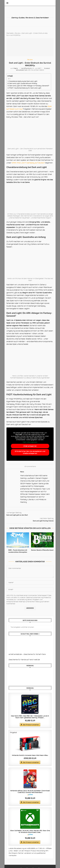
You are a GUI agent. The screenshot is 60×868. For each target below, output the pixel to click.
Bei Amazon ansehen (31, 725)
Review (18, 33)
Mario (16, 68)
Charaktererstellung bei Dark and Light (23, 81)
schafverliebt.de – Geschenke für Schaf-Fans (27, 654)
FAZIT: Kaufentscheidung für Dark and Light (25, 88)
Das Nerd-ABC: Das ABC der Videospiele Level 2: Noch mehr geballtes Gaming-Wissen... (30, 717)
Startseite (10, 33)
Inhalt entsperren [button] (30, 446)
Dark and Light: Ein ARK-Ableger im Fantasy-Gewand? (29, 86)
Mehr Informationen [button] (30, 442)
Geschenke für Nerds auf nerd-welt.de (24, 660)
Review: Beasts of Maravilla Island (42, 550)
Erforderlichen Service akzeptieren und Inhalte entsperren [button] (30, 452)
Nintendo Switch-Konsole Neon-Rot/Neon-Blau (30, 755)
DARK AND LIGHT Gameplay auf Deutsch (28, 163)
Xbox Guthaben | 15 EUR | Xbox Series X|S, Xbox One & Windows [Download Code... (30, 831)
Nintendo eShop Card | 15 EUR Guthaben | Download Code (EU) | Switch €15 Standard (30, 792)
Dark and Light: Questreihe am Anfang (23, 83)
